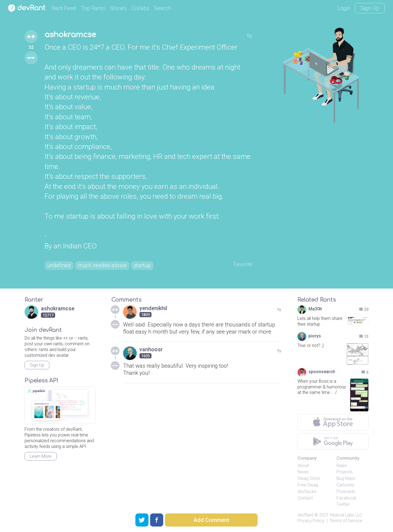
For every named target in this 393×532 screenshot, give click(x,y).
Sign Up (370, 8)
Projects (345, 472)
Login (344, 8)
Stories (118, 8)
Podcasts (346, 491)
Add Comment (211, 520)
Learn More (41, 457)
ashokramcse (71, 35)
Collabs (140, 8)
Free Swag (308, 485)
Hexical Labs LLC (346, 515)
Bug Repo (346, 479)
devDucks (307, 491)
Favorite (243, 265)
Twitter (343, 505)
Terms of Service (346, 521)
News (303, 472)
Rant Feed (64, 8)
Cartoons (345, 485)
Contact (305, 498)
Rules (342, 466)
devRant (305, 515)
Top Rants (93, 8)
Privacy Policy (311, 521)
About (303, 466)
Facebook (346, 498)
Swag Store (309, 479)
